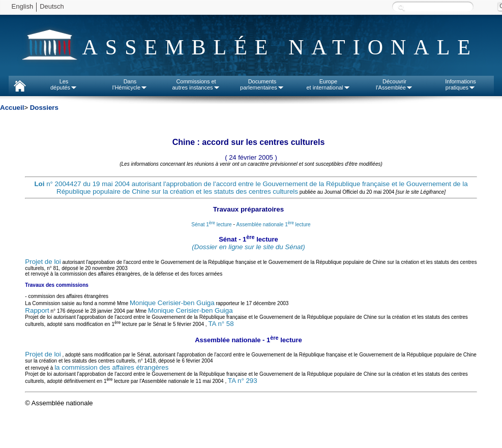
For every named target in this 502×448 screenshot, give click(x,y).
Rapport (37, 310)
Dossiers (44, 108)
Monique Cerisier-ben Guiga (172, 303)
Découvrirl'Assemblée (394, 84)
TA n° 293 (243, 381)
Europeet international (328, 84)
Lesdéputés (64, 84)
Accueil (12, 108)
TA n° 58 (221, 324)
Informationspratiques (461, 84)
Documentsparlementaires (262, 84)
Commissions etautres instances (196, 84)
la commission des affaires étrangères (111, 367)
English (23, 6)
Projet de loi (43, 262)
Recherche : (401, 7)
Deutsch (52, 6)
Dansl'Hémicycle (130, 84)
